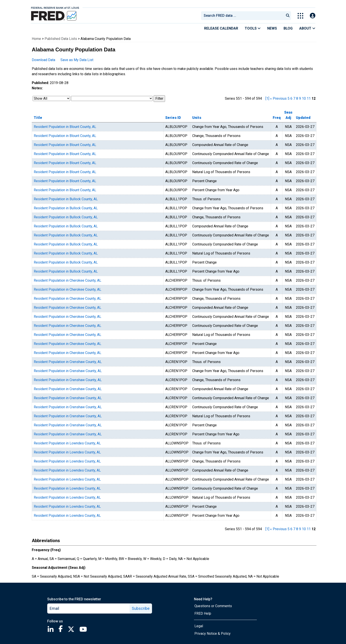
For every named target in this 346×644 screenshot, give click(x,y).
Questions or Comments (213, 606)
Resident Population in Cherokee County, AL (68, 280)
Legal (199, 626)
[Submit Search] (288, 16)
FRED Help (203, 613)
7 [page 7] (294, 98)
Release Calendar (221, 28)
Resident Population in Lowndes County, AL (67, 443)
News (272, 28)
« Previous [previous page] (278, 98)
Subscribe (141, 608)
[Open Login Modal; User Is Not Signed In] (313, 16)
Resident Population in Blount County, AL (65, 127)
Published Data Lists (61, 39)
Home (36, 39)
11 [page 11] (309, 98)
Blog (288, 28)
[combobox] (242, 16)
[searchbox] (243, 16)
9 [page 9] (300, 98)
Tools (253, 28)
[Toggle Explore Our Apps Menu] (300, 16)
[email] (89, 608)
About (307, 28)
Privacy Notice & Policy (212, 634)
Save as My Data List (77, 60)
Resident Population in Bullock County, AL (66, 199)
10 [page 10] (304, 98)
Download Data (43, 60)
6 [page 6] (291, 98)
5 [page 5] (289, 98)
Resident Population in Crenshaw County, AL (68, 362)
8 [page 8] (297, 98)
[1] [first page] (267, 98)
